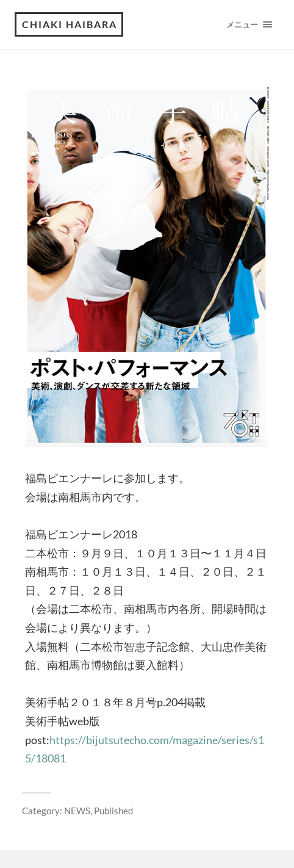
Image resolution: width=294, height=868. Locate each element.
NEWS (77, 811)
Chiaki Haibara (70, 24)
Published (113, 811)
